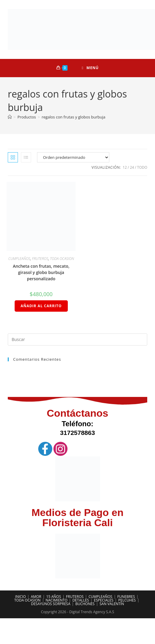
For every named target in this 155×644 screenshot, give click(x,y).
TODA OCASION (62, 259)
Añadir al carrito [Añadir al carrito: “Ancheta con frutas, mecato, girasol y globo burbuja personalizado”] (41, 306)
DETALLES (80, 600)
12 (125, 167)
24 (132, 167)
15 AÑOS (54, 597)
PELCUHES (127, 600)
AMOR (36, 597)
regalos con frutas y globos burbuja (74, 117)
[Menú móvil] (90, 68)
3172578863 (77, 433)
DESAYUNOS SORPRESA (51, 604)
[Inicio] (10, 117)
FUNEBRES (126, 597)
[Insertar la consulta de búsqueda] (77, 339)
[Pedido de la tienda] (73, 157)
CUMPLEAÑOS (19, 259)
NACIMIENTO (56, 600)
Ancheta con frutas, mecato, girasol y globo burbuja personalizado (41, 272)
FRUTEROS (40, 259)
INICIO (21, 597)
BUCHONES (85, 604)
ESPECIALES (103, 600)
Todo (142, 167)
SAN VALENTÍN (112, 604)
